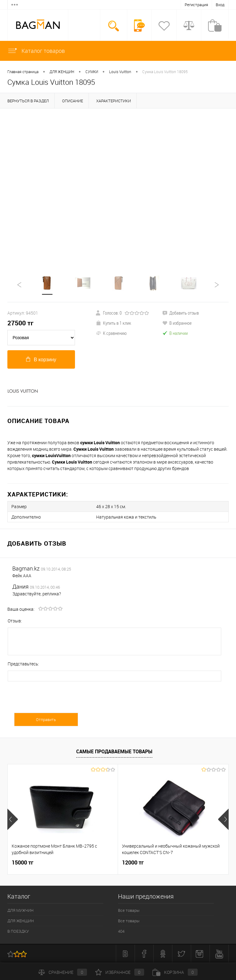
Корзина (175, 972)
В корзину (41, 359)
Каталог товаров (36, 51)
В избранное (177, 323)
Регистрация (196, 5)
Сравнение (63, 972)
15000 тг (23, 862)
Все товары (129, 910)
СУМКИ (92, 72)
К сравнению (111, 333)
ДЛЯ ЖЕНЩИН (62, 72)
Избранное (120, 972)
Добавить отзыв (181, 313)
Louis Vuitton (120, 72)
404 (121, 931)
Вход (220, 5)
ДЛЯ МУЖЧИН (20, 910)
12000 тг (133, 862)
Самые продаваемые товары (114, 751)
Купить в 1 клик (114, 323)
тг (20, 323)
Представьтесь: (23, 664)
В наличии (175, 333)
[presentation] (54, 701)
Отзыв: (15, 621)
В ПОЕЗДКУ (18, 931)
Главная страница (23, 72)
